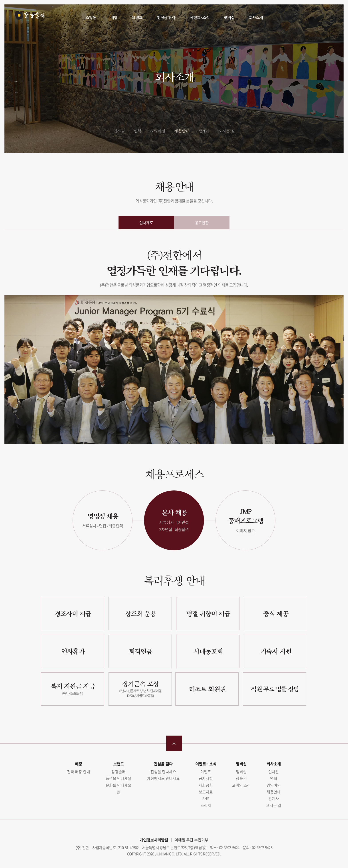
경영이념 (158, 131)
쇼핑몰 (91, 17)
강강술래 (27, 17)
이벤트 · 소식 (199, 17)
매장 (114, 17)
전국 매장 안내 (79, 772)
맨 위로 (174, 743)
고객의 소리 (241, 785)
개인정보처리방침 (154, 840)
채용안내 (182, 131)
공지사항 (206, 778)
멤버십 (229, 17)
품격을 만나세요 (119, 778)
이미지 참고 (245, 530)
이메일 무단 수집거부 (192, 840)
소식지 (206, 805)
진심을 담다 (166, 17)
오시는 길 (227, 131)
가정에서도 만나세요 (163, 778)
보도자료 (206, 792)
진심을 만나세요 (163, 772)
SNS (206, 798)
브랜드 (137, 17)
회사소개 (256, 17)
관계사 (204, 131)
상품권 (241, 778)
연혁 (137, 131)
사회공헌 (206, 785)
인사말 (119, 131)
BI (119, 792)
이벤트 (206, 772)
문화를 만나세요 (119, 785)
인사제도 (146, 223)
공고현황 (202, 223)
